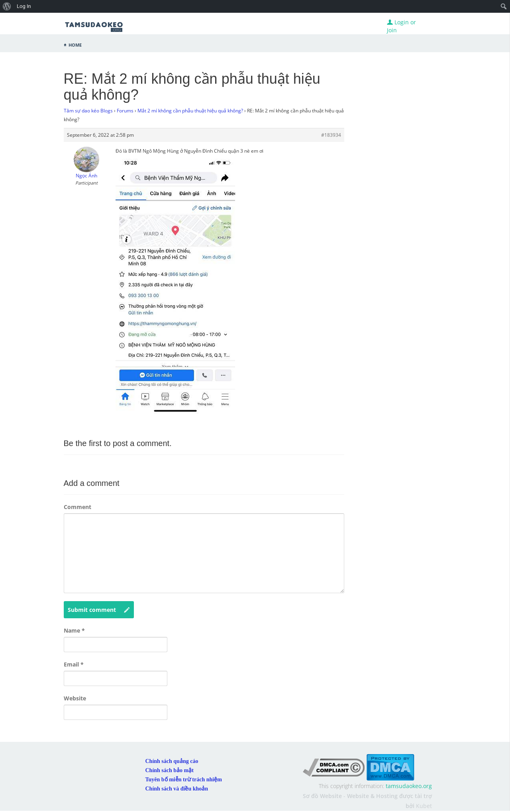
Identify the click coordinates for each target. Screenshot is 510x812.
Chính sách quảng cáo (172, 761)
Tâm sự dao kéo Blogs (88, 111)
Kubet (424, 806)
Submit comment (99, 610)
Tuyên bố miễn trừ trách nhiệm (184, 780)
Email (74, 664)
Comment (77, 507)
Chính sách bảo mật (170, 770)
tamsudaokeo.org (409, 786)
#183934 (331, 135)
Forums (125, 111)
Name (74, 630)
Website (75, 698)
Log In (24, 6)
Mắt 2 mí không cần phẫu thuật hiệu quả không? (190, 111)
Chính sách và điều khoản (177, 789)
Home (75, 44)
